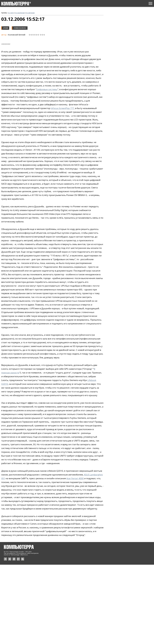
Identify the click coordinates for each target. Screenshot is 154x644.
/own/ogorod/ (20, 28)
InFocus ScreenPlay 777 (62, 108)
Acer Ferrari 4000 (75, 478)
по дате (11, 13)
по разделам (20, 13)
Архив (6, 28)
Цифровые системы (47, 89)
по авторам (30, 13)
